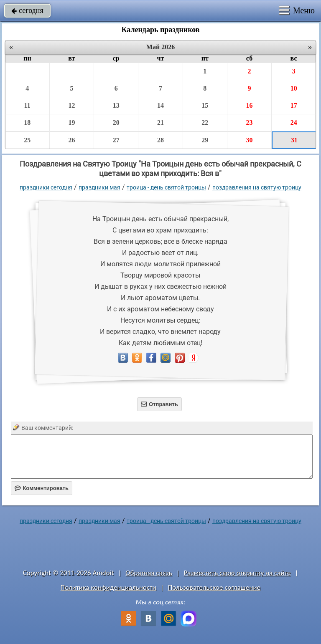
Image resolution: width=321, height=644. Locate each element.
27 (116, 140)
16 (249, 105)
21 (160, 122)
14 (160, 105)
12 (71, 105)
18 (27, 122)
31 (294, 140)
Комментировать (42, 488)
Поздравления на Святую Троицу (257, 187)
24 (294, 122)
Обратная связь (149, 573)
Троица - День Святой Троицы (166, 187)
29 (205, 140)
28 (160, 140)
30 (249, 140)
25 (27, 140)
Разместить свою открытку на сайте (237, 573)
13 (116, 105)
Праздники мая (99, 187)
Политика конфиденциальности (108, 587)
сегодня (27, 10)
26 (71, 140)
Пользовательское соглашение (214, 587)
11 (27, 105)
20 (116, 122)
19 (71, 122)
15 (205, 105)
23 (249, 122)
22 (205, 122)
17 (294, 105)
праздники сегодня (46, 187)
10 (294, 88)
